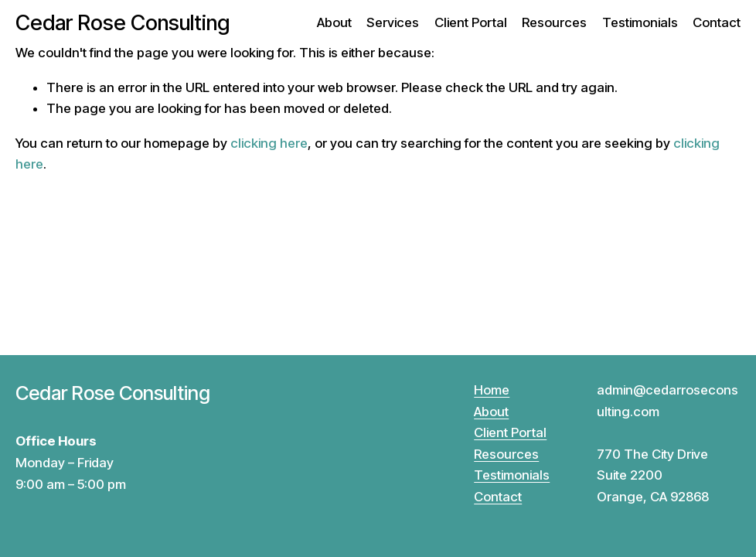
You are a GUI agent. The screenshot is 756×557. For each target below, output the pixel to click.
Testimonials (640, 22)
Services (393, 22)
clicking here (269, 143)
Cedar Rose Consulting (123, 23)
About (334, 22)
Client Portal (471, 22)
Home (492, 390)
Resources (554, 22)
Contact (717, 22)
